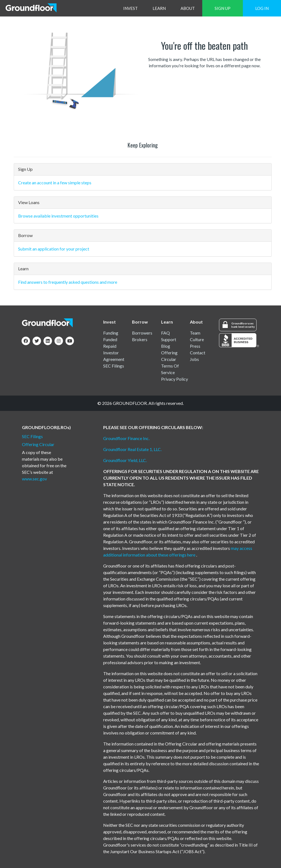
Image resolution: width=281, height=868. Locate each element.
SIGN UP (223, 8)
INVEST (130, 8)
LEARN (159, 8)
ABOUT (188, 8)
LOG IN (262, 8)
